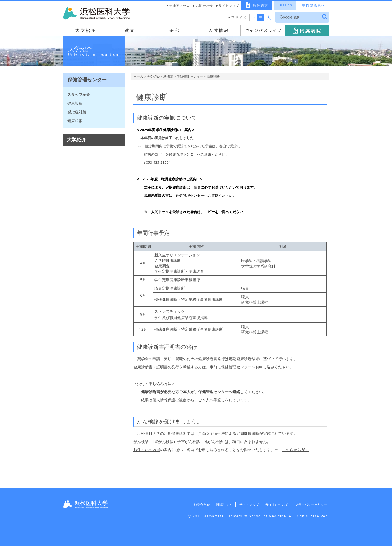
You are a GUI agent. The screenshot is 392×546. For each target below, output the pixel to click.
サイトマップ (229, 6)
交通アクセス (180, 6)
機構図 (168, 77)
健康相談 (75, 121)
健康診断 (75, 103)
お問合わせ (204, 6)
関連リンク (219, 505)
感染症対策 (77, 112)
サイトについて (274, 505)
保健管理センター (190, 77)
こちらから (292, 450)
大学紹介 (153, 77)
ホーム (138, 77)
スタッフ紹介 (79, 94)
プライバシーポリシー (310, 505)
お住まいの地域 (147, 450)
